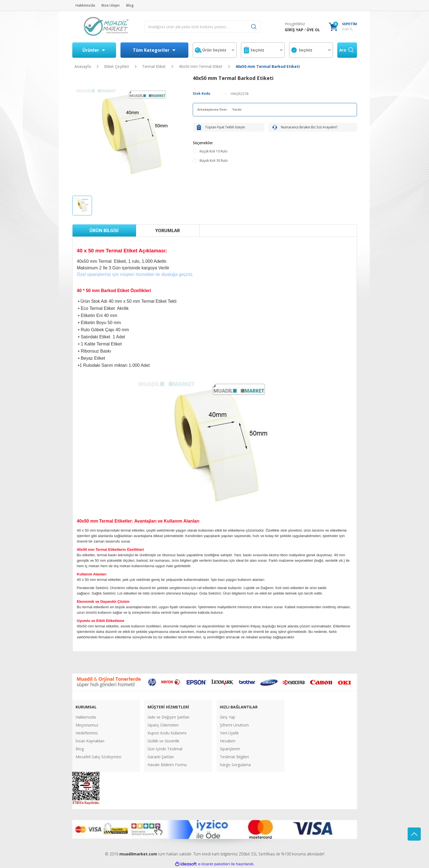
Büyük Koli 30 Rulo (214, 165)
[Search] (203, 27)
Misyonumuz (87, 725)
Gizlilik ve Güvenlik (163, 741)
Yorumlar (168, 230)
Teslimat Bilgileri (234, 757)
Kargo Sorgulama (235, 765)
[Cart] (343, 27)
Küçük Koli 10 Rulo (214, 156)
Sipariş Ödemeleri (163, 725)
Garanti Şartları (161, 757)
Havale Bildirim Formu (167, 765)
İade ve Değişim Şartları (169, 717)
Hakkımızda (86, 717)
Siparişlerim (230, 749)
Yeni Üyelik (229, 733)
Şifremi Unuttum (234, 725)
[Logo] (106, 27)
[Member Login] (294, 30)
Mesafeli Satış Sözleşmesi (98, 757)
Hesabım (228, 741)
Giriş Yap (228, 717)
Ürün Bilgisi (104, 230)
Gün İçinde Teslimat (165, 749)
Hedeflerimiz (87, 733)
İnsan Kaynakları (90, 741)
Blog (80, 749)
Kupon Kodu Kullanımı (167, 733)
